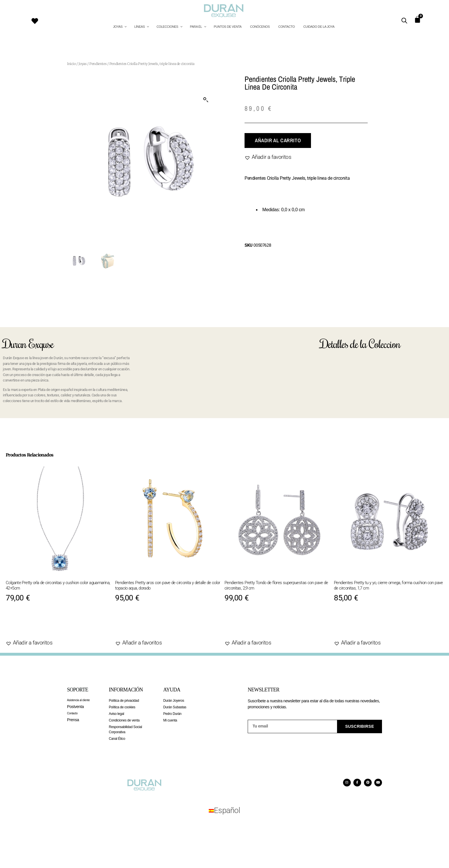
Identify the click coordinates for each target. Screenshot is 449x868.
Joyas (82, 64)
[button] (206, 100)
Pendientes (98, 64)
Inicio (71, 64)
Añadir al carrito (278, 140)
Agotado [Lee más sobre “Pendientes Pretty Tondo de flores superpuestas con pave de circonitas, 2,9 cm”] (244, 625)
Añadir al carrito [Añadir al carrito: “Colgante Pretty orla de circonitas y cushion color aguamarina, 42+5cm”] (39, 625)
